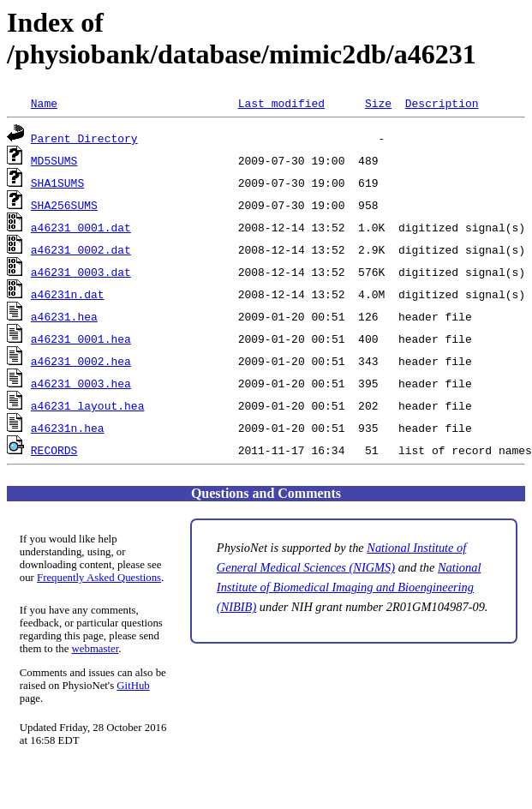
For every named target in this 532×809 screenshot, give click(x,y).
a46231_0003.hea (81, 383)
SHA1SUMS (57, 183)
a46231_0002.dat (81, 249)
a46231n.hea (68, 428)
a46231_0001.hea (81, 339)
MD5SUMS (54, 160)
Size (378, 103)
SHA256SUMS (64, 205)
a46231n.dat (68, 294)
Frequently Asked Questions (99, 578)
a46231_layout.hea (88, 405)
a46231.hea (64, 316)
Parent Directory (84, 138)
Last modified (281, 103)
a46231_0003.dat (81, 272)
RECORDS (54, 450)
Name (44, 103)
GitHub (133, 686)
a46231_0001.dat (81, 227)
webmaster (96, 649)
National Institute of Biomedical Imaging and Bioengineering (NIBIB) (349, 587)
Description (442, 103)
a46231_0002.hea (81, 361)
